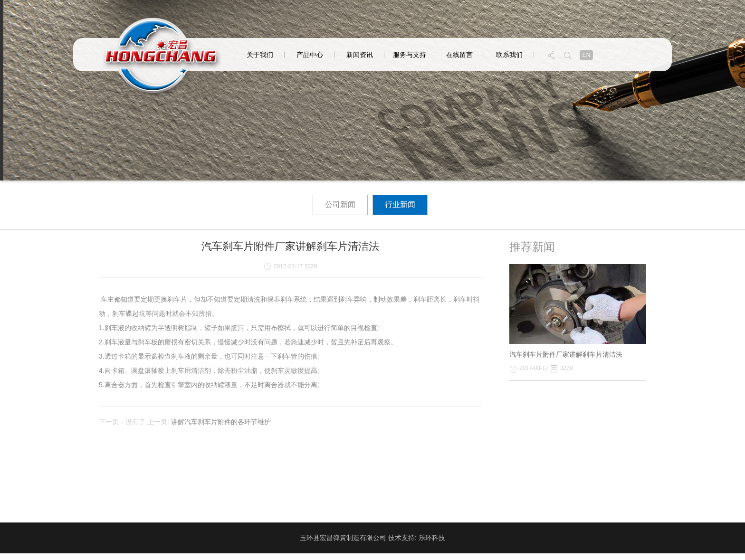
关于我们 (260, 55)
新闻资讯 (360, 55)
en (587, 55)
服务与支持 (410, 55)
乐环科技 (432, 538)
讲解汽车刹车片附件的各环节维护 (221, 422)
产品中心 (310, 55)
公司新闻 (340, 204)
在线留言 (459, 55)
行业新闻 (400, 204)
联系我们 (509, 55)
